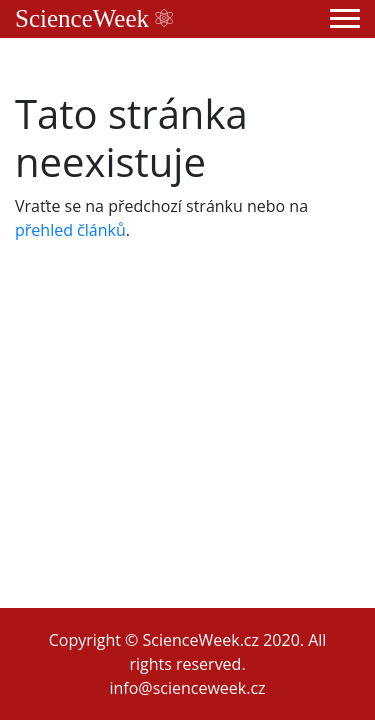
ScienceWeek (94, 18)
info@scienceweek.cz (187, 688)
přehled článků (70, 230)
